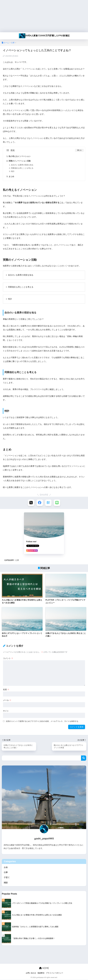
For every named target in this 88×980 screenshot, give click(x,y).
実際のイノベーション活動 (20, 161)
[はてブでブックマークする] (48, 503)
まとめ (11, 176)
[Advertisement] (44, 16)
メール (7, 700)
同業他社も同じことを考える (22, 168)
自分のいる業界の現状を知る (22, 165)
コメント (8, 658)
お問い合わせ (31, 973)
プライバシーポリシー (55, 973)
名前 (6, 690)
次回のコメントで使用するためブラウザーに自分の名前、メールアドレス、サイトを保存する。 (43, 721)
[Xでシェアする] (31, 503)
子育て (7, 878)
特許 (13, 171)
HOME (44, 968)
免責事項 (41, 973)
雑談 (6, 883)
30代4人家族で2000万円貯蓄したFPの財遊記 (44, 36)
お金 (6, 867)
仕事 (17, 560)
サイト (6, 711)
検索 (84, 758)
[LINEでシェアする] (57, 503)
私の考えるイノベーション (20, 156)
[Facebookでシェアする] (40, 503)
